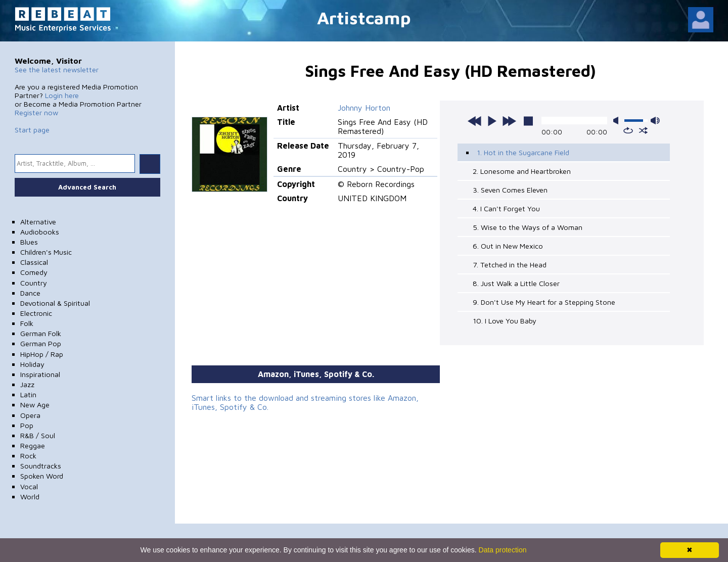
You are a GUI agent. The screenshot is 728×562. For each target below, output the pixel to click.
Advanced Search (87, 187)
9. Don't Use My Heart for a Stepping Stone (544, 302)
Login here (62, 95)
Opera (30, 415)
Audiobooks (40, 232)
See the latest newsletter (57, 69)
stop (528, 121)
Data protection (503, 550)
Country (34, 283)
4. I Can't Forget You (506, 208)
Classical (34, 262)
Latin (28, 394)
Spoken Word (42, 476)
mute (618, 121)
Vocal (29, 486)
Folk (27, 323)
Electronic (36, 313)
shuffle (643, 130)
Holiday (32, 364)
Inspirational (40, 374)
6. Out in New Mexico (508, 246)
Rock (28, 456)
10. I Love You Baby (505, 321)
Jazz (27, 384)
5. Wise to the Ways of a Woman (528, 227)
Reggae (33, 446)
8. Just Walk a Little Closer (516, 283)
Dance (30, 293)
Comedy (34, 272)
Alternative (38, 222)
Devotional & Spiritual (55, 303)
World (30, 497)
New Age (35, 405)
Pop (27, 425)
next (509, 121)
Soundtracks (41, 466)
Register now (36, 112)
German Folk (41, 333)
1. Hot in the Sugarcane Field (523, 152)
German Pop (41, 343)
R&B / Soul (38, 435)
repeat (628, 130)
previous (475, 121)
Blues (29, 242)
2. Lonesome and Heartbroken (522, 171)
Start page (32, 130)
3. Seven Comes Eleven (510, 190)
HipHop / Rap (42, 354)
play (492, 121)
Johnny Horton (364, 108)
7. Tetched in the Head (510, 265)
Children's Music (46, 252)
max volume (655, 121)
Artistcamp (364, 17)
